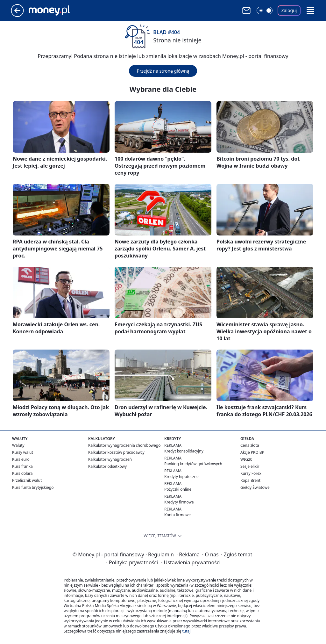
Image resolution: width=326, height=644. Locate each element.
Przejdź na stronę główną (163, 71)
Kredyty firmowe (179, 502)
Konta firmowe (177, 515)
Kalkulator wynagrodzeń (110, 459)
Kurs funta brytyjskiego (33, 487)
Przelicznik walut (27, 480)
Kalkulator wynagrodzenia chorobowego (124, 445)
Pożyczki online (178, 489)
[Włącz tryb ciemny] (265, 11)
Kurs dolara (22, 473)
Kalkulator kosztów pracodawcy (116, 452)
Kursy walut (23, 452)
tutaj (186, 631)
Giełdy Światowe (255, 487)
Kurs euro (21, 459)
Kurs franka (22, 466)
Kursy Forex (251, 473)
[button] (310, 11)
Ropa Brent (250, 480)
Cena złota (250, 445)
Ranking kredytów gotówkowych (193, 464)
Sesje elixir (250, 466)
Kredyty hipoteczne (181, 477)
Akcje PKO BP (252, 452)
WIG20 (246, 459)
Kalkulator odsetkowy (107, 466)
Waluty (18, 445)
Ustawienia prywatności (191, 562)
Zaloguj (289, 10)
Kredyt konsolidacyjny (184, 451)
